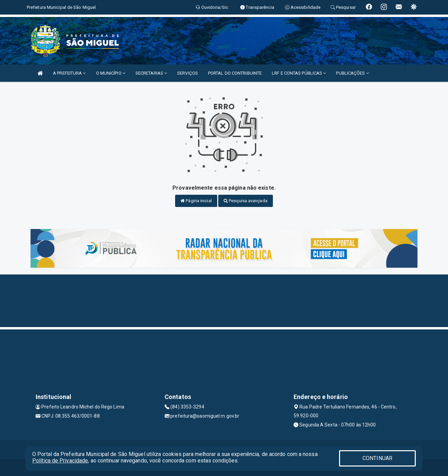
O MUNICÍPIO (111, 73)
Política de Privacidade (60, 461)
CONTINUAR (377, 458)
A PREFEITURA (69, 73)
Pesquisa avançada (246, 201)
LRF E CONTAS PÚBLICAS (299, 73)
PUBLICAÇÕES (352, 73)
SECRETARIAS (151, 73)
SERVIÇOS (188, 73)
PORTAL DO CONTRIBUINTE (235, 73)
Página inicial (196, 201)
